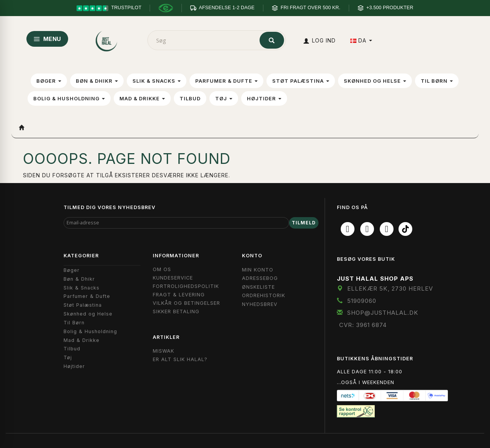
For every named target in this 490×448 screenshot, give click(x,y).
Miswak (163, 351)
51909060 (362, 301)
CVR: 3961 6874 (363, 325)
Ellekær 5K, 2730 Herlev (390, 289)
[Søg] (272, 40)
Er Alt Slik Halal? (180, 359)
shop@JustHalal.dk (383, 313)
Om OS (162, 269)
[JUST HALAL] (107, 40)
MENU (47, 39)
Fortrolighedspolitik (186, 286)
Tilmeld (304, 223)
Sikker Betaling (176, 311)
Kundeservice (173, 278)
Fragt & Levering (179, 295)
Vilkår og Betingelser (186, 303)
